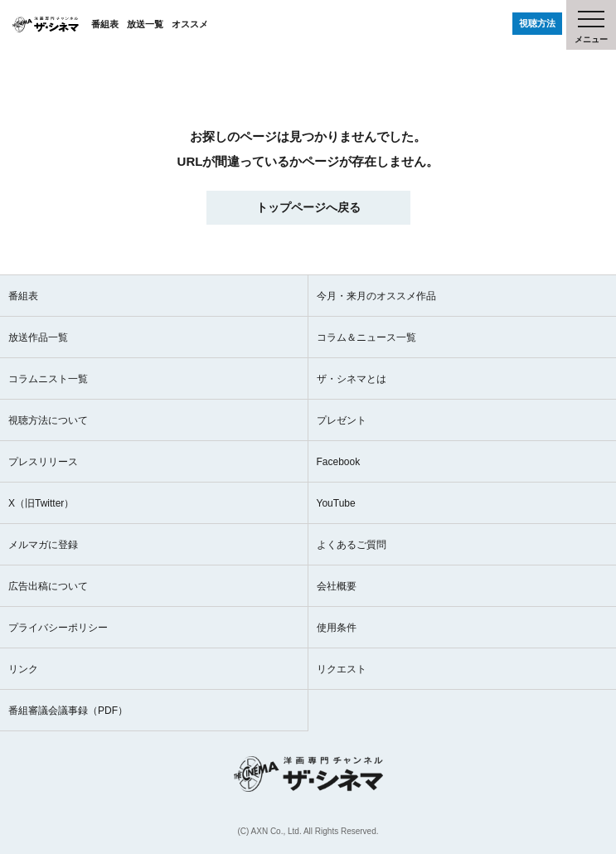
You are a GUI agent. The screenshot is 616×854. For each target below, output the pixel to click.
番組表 (105, 24)
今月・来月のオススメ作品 (376, 296)
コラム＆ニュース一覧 (366, 337)
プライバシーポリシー (58, 628)
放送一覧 (145, 24)
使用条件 (337, 628)
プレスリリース (43, 462)
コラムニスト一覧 (48, 379)
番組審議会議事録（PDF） (68, 711)
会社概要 (337, 586)
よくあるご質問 (352, 545)
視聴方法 (537, 23)
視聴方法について (48, 420)
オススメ (190, 24)
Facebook (339, 462)
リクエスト (342, 669)
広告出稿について (48, 586)
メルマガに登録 (43, 545)
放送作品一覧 (38, 337)
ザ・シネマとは (352, 379)
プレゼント (342, 420)
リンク (23, 669)
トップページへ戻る (308, 207)
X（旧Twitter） (41, 503)
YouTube (336, 503)
